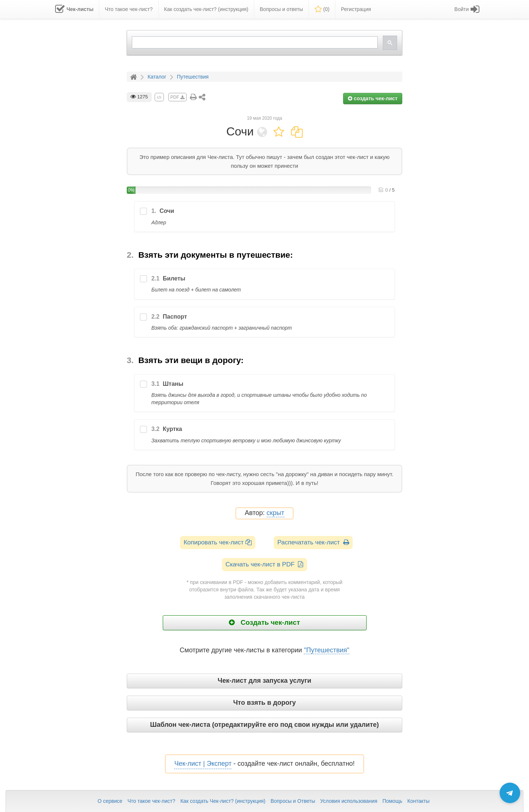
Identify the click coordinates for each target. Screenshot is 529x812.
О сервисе (110, 801)
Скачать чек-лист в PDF (265, 564)
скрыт (276, 513)
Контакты (418, 801)
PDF (177, 97)
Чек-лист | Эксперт (203, 764)
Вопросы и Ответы (293, 801)
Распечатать (313, 542)
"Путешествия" (327, 650)
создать (373, 98)
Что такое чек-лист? (151, 801)
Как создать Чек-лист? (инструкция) (223, 801)
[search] (254, 42)
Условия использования (349, 801)
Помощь (392, 801)
